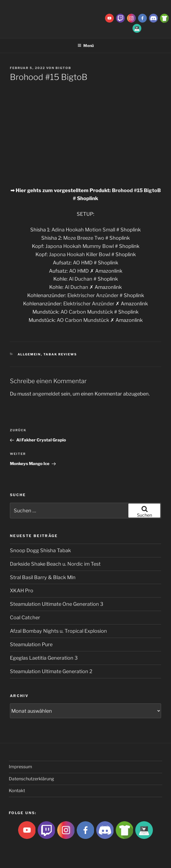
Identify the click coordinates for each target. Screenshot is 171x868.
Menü (86, 45)
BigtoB (63, 68)
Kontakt (17, 791)
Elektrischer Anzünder (93, 295)
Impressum (20, 767)
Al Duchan (81, 279)
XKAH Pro (22, 591)
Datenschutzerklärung (31, 779)
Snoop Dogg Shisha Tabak (40, 550)
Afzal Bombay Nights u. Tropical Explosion (58, 631)
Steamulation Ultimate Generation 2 (51, 671)
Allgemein (29, 354)
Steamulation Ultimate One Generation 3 (57, 604)
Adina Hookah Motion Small (84, 230)
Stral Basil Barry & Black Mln (43, 577)
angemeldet (46, 394)
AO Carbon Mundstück (87, 312)
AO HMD (83, 263)
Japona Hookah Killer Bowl (80, 254)
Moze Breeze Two (84, 238)
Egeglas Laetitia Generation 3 (44, 658)
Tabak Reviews (60, 354)
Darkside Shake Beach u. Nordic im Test (55, 564)
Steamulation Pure (31, 644)
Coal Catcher (25, 617)
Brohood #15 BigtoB (136, 190)
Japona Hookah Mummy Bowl (80, 246)
